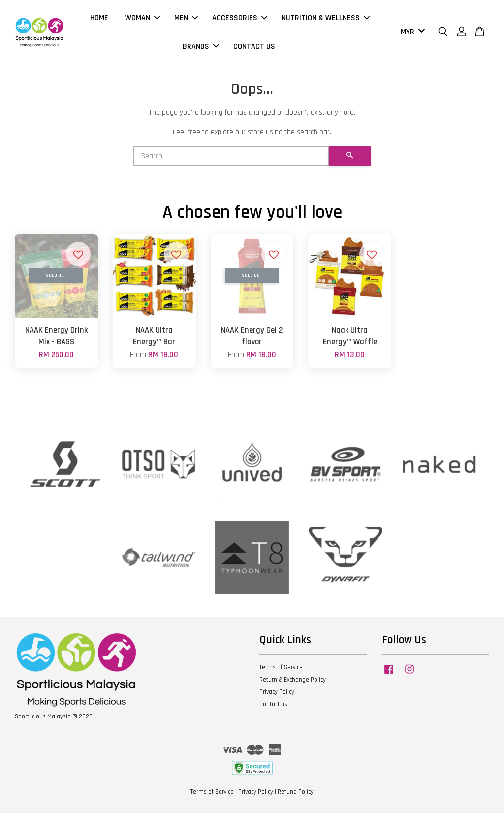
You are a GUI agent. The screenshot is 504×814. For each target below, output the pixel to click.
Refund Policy (296, 793)
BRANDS (201, 47)
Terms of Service (281, 669)
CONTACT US (254, 47)
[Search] (231, 158)
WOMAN (142, 19)
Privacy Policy (277, 693)
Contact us (273, 706)
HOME (99, 19)
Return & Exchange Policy (293, 681)
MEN (186, 19)
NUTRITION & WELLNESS (326, 19)
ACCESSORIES (240, 19)
